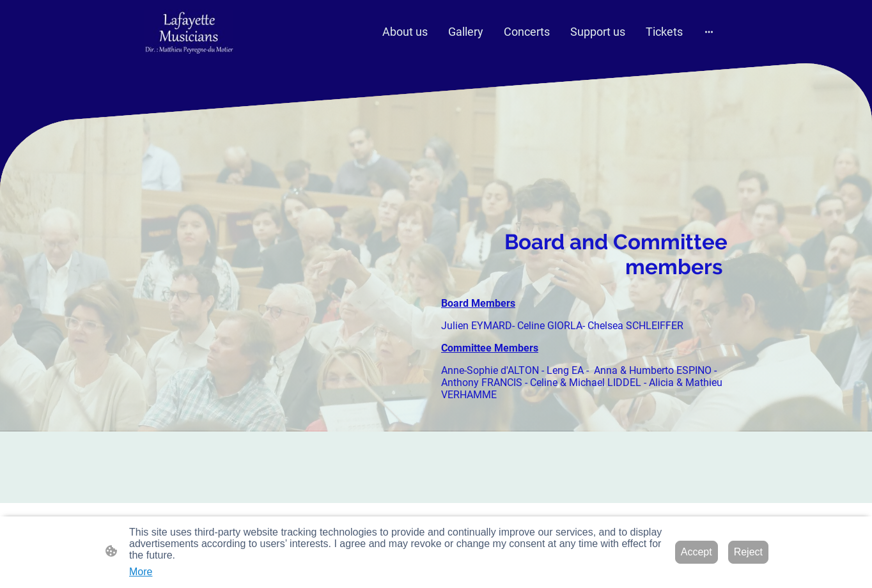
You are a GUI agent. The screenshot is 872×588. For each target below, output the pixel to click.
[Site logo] (189, 32)
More (141, 572)
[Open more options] (709, 32)
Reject (748, 552)
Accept (697, 552)
